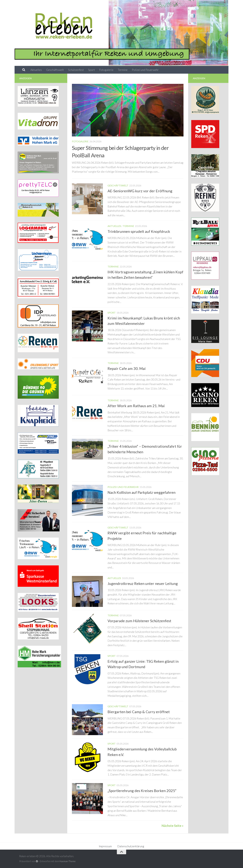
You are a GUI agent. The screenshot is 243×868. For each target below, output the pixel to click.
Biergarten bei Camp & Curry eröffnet (139, 712)
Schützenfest (76, 70)
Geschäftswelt (55, 70)
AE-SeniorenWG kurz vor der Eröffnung (140, 191)
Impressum (105, 846)
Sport (92, 70)
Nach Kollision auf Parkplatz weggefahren (141, 492)
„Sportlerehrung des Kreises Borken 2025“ (142, 791)
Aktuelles (36, 70)
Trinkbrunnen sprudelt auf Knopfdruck (139, 231)
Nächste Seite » (173, 826)
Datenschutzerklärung (131, 846)
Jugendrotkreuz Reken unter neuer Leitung (143, 584)
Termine (123, 70)
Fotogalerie (106, 70)
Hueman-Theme (68, 861)
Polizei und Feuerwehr (145, 70)
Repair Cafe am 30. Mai (127, 368)
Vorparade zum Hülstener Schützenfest (139, 621)
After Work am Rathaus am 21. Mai (136, 406)
